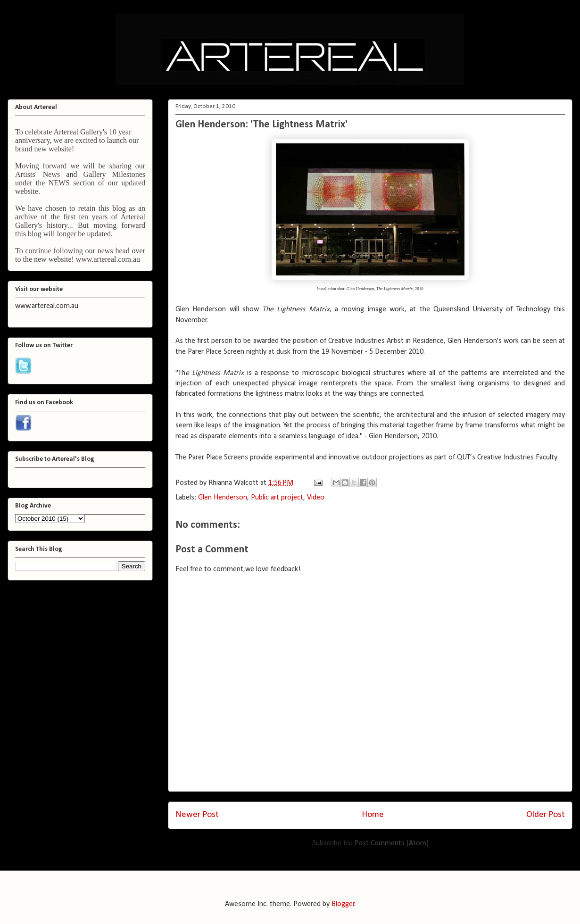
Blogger (343, 904)
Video (316, 498)
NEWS (59, 183)
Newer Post (197, 815)
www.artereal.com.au (108, 259)
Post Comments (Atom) (391, 843)
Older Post (546, 815)
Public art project (277, 498)
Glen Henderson (223, 498)
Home (373, 815)
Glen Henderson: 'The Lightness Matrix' (261, 125)
